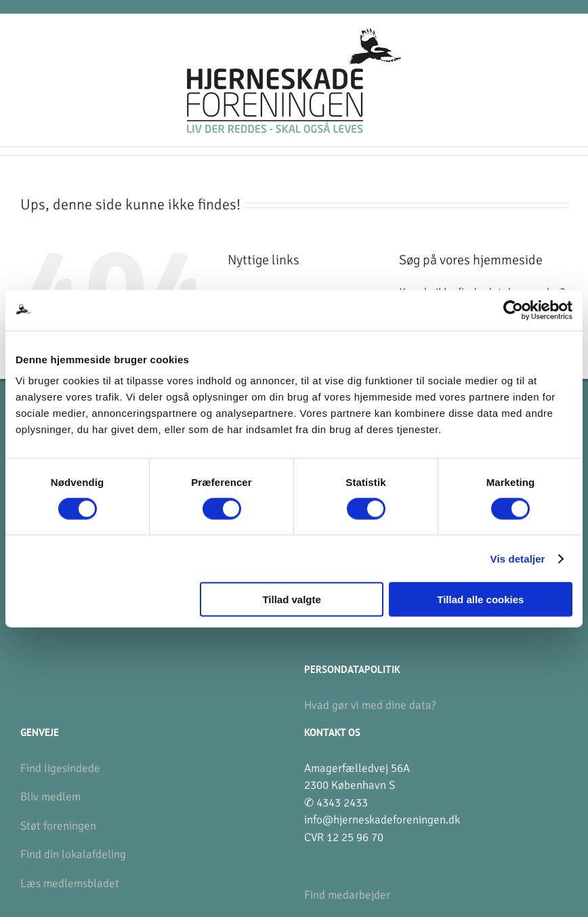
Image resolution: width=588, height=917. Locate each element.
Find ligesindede (60, 768)
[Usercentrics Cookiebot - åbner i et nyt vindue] (513, 310)
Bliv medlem (50, 797)
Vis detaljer (518, 558)
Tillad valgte (291, 599)
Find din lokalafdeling (73, 854)
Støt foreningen (58, 826)
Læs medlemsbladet (70, 883)
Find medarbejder (347, 895)
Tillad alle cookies (480, 599)
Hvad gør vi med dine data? (370, 705)
